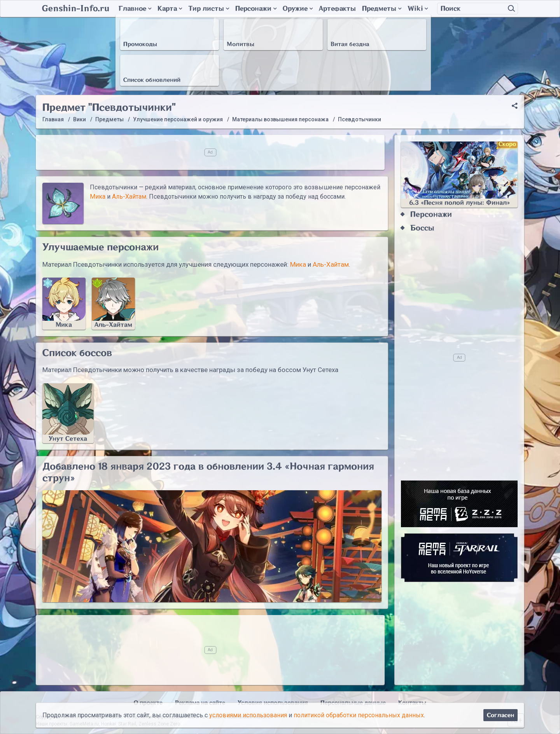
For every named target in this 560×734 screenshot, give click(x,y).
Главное (135, 9)
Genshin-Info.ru (76, 9)
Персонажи (256, 9)
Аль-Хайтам (129, 197)
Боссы (422, 228)
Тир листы (209, 9)
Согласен (500, 715)
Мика (98, 197)
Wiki (418, 9)
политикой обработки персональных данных (359, 715)
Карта (170, 9)
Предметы (382, 9)
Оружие (298, 9)
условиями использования (248, 715)
